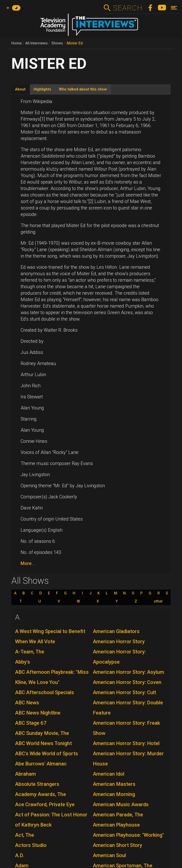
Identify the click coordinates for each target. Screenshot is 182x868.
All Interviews (36, 43)
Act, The (25, 835)
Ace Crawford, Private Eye (45, 804)
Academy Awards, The (41, 794)
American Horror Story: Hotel (126, 743)
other (158, 601)
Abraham (25, 774)
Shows (57, 43)
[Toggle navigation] (174, 8)
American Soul (109, 855)
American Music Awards (121, 804)
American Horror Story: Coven (127, 682)
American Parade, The (118, 815)
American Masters (114, 784)
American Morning (114, 794)
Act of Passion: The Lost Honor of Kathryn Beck (51, 820)
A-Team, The (30, 652)
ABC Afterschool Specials (45, 692)
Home (16, 43)
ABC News (27, 703)
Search (128, 8)
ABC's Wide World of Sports (47, 754)
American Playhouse (116, 825)
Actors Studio (31, 845)
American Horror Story (119, 642)
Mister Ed (75, 43)
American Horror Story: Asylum (129, 672)
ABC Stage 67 (31, 723)
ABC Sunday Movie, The (42, 733)
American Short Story (118, 845)
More (26, 563)
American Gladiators (116, 631)
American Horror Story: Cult (124, 692)
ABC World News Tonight (43, 743)
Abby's (23, 662)
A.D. (20, 855)
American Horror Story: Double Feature (128, 708)
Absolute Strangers (37, 784)
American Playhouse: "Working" (128, 835)
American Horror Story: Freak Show (126, 728)
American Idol (109, 774)
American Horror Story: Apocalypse (119, 657)
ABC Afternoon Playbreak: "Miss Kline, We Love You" (52, 677)
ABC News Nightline (38, 713)
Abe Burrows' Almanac (41, 764)
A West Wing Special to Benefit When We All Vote (50, 636)
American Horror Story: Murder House (128, 759)
